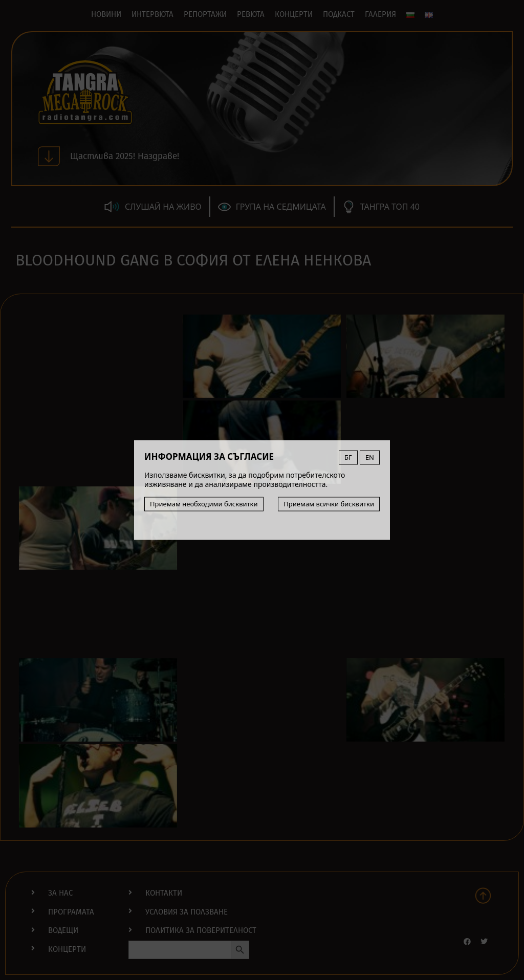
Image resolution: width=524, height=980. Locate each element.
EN (370, 457)
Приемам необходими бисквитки (204, 504)
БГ (348, 457)
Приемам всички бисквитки (329, 504)
